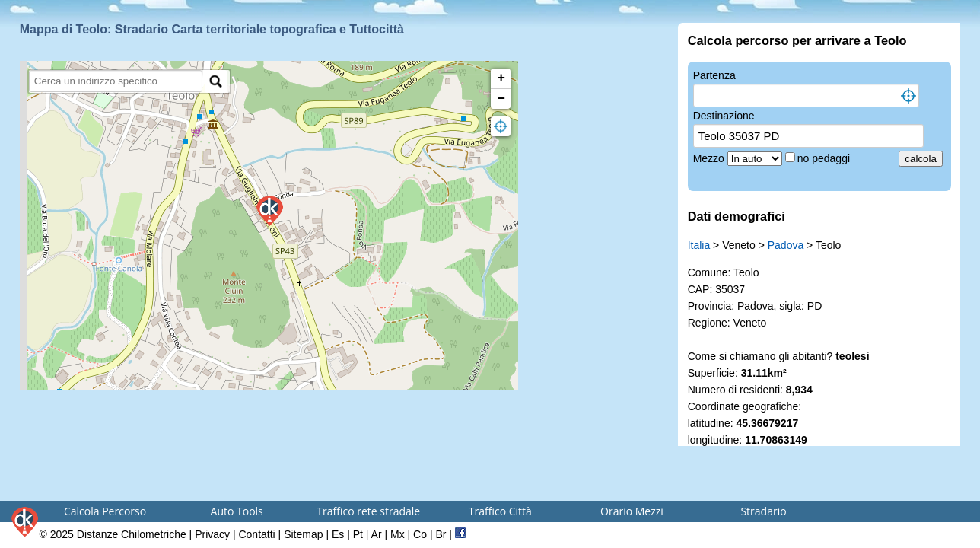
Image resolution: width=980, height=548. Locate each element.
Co (420, 534)
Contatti (256, 534)
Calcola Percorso (105, 511)
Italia (699, 245)
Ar (377, 534)
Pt (358, 534)
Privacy (212, 534)
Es (338, 534)
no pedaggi (825, 158)
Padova (786, 245)
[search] (116, 81)
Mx (398, 534)
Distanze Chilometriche (132, 534)
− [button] (501, 99)
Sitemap (303, 534)
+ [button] (501, 78)
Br (441, 534)
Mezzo (710, 158)
